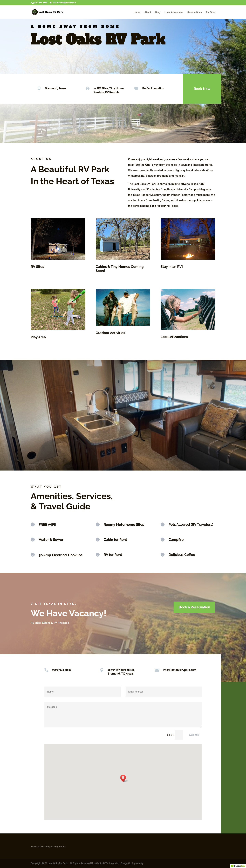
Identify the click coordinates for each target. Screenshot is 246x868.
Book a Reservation (194, 607)
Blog (158, 12)
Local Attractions (174, 12)
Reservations (195, 12)
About (148, 12)
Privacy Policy (58, 846)
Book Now (202, 89)
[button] (124, 778)
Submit (194, 735)
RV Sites (211, 12)
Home (137, 12)
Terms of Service (40, 846)
